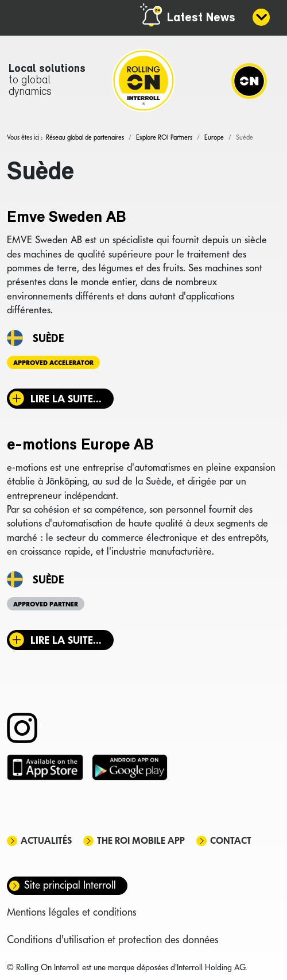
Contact (231, 841)
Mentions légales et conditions (72, 912)
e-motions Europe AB (80, 445)
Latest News (201, 18)
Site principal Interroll (70, 885)
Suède (48, 338)
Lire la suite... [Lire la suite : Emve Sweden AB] (66, 399)
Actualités (46, 841)
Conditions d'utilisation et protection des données (113, 939)
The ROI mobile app (141, 841)
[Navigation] (249, 80)
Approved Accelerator (53, 363)
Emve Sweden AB (67, 218)
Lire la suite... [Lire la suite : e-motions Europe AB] (66, 640)
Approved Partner (46, 604)
